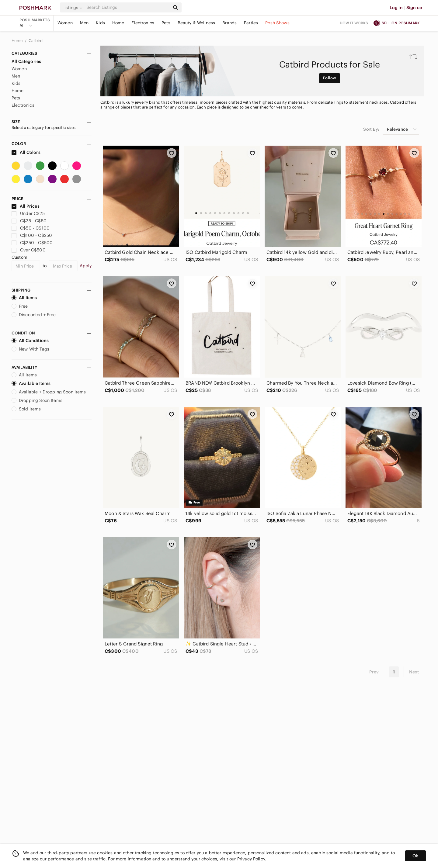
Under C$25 (28, 213)
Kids (100, 23)
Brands (229, 23)
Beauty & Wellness (196, 23)
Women (65, 23)
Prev (374, 672)
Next (414, 672)
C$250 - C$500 (32, 243)
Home (118, 23)
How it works (354, 23)
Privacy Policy (251, 859)
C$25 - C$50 (29, 221)
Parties (251, 23)
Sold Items (26, 409)
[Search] (127, 7)
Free (20, 306)
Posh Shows (277, 23)
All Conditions (30, 341)
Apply (86, 266)
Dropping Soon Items (37, 400)
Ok (415, 856)
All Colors (26, 152)
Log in (396, 8)
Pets (166, 23)
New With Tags (30, 349)
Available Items (31, 383)
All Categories (26, 61)
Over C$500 (29, 250)
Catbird (36, 41)
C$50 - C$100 (31, 228)
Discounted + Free (34, 315)
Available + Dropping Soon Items (49, 392)
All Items (24, 298)
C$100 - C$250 (32, 235)
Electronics (143, 23)
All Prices (26, 206)
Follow (330, 78)
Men (84, 23)
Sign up (414, 8)
